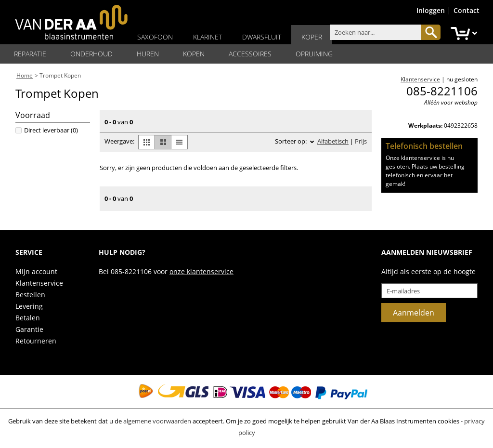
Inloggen (431, 10)
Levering (29, 306)
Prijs (361, 141)
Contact (467, 10)
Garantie (29, 329)
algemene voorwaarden (157, 421)
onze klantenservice (201, 271)
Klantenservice (39, 283)
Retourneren (36, 341)
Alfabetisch (333, 141)
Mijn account (36, 271)
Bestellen (30, 295)
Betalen (28, 318)
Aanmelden (414, 313)
